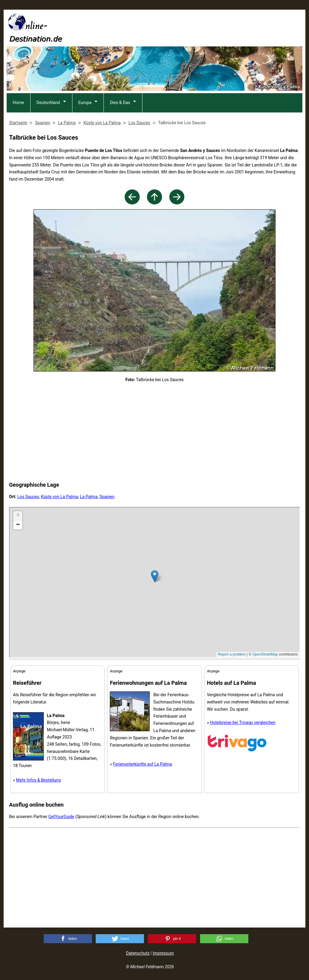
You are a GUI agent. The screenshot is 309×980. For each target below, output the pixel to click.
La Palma (89, 497)
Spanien (107, 497)
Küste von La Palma (59, 497)
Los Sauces (28, 497)
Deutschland (48, 103)
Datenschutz (138, 953)
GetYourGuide (61, 817)
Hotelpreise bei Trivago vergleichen (243, 722)
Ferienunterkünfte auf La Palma (142, 764)
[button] (68, 939)
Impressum (163, 953)
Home (18, 103)
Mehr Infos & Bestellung (38, 780)
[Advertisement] (193, 27)
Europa (85, 103)
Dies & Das (120, 103)
